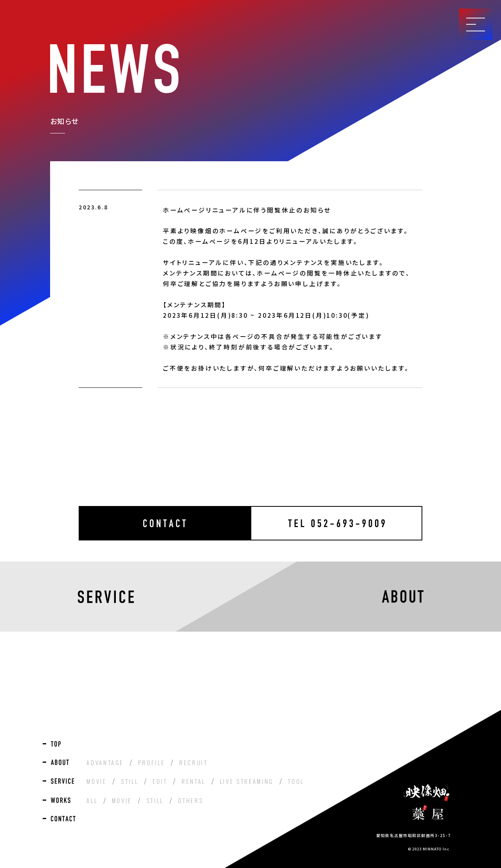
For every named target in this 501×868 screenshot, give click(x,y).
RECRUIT (194, 763)
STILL (130, 781)
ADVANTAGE (105, 763)
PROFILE (152, 763)
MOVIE (96, 781)
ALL (92, 800)
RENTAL (194, 781)
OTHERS (191, 800)
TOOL (296, 781)
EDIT (160, 781)
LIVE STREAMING (247, 781)
